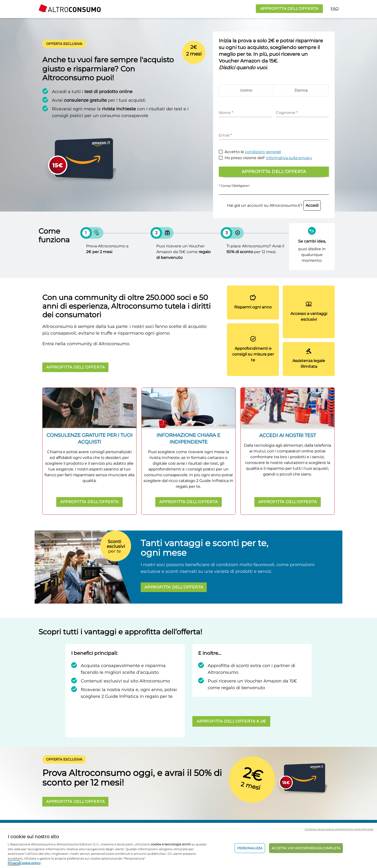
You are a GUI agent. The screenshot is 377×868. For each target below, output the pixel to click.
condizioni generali (263, 152)
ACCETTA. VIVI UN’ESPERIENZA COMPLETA (306, 848)
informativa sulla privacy (289, 158)
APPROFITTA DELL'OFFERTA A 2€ (231, 721)
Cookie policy (30, 863)
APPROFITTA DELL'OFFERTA (289, 9)
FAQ (335, 9)
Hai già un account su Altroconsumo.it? (274, 205)
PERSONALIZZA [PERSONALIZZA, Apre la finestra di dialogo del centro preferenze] (250, 848)
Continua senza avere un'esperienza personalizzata (339, 829)
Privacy (13, 863)
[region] (188, 845)
